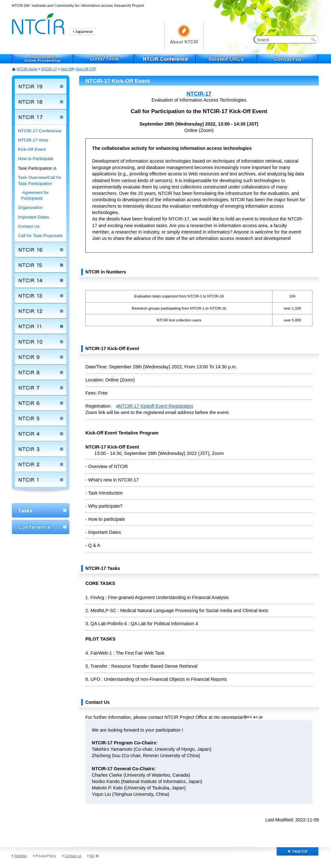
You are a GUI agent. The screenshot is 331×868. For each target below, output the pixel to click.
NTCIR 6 (41, 403)
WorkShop (41, 510)
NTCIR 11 (41, 326)
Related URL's (227, 59)
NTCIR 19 (41, 86)
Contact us (288, 59)
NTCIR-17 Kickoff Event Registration (155, 406)
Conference (41, 527)
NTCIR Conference (165, 59)
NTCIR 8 (41, 372)
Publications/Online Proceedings (43, 59)
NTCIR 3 (41, 449)
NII (94, 856)
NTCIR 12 (41, 311)
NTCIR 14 (41, 280)
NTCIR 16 (41, 250)
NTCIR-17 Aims (33, 140)
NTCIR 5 (41, 418)
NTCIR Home (27, 69)
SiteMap (21, 856)
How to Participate (36, 159)
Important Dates (33, 217)
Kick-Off (67, 69)
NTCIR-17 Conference (40, 131)
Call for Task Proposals (40, 236)
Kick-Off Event (32, 149)
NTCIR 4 (41, 434)
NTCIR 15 (41, 265)
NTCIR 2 (41, 464)
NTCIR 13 (41, 296)
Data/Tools (104, 59)
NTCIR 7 (41, 388)
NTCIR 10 (41, 342)
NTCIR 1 (41, 480)
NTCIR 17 (41, 117)
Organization (30, 207)
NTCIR (39, 23)
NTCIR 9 (41, 357)
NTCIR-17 (49, 69)
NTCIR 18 (41, 102)
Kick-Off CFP (86, 69)
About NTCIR (184, 36)
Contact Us (29, 226)
